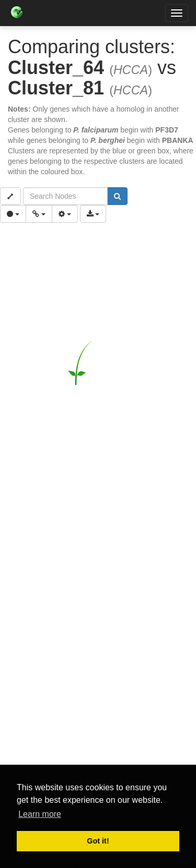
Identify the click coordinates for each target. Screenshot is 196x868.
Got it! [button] (98, 841)
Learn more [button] (40, 814)
